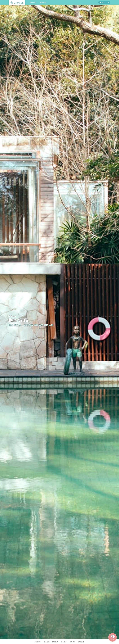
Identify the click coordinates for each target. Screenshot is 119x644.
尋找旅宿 (33, 2)
